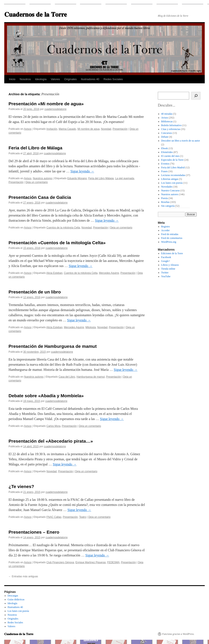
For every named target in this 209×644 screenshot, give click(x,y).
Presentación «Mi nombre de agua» (46, 104)
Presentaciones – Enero (34, 532)
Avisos (28, 129)
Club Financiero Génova (60, 562)
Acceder (165, 230)
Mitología (91, 327)
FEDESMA (113, 562)
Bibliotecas (167, 121)
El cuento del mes (170, 156)
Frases (165, 171)
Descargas (13, 596)
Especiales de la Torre (172, 160)
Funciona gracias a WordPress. (178, 634)
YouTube (166, 276)
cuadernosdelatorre (55, 109)
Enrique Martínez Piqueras (91, 562)
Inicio (12, 79)
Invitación (52, 129)
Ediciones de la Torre (172, 253)
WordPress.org (169, 242)
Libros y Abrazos (170, 265)
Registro (166, 227)
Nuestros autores (43, 178)
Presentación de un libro (35, 292)
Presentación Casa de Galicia (40, 197)
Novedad (106, 129)
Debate (165, 137)
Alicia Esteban (54, 273)
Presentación (120, 129)
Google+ (166, 261)
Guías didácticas (16, 599)
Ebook (165, 148)
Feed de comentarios (172, 238)
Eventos (165, 164)
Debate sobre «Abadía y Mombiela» (46, 396)
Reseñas (165, 202)
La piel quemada (125, 178)
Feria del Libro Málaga (101, 178)
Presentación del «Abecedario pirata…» (51, 441)
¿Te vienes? (21, 486)
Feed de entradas (170, 234)
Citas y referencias (171, 129)
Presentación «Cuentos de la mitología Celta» (57, 243)
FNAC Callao (54, 517)
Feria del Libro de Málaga (35, 148)
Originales (70, 79)
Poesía (165, 198)
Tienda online (168, 269)
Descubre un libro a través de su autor (181, 141)
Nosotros (25, 79)
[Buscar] (196, 96)
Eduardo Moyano (77, 178)
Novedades (167, 187)
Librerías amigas (170, 179)
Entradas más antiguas (23, 576)
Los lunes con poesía (172, 183)
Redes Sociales (113, 79)
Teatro (83, 517)
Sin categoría (168, 206)
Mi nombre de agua (88, 129)
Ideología (41, 79)
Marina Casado (67, 129)
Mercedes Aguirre (109, 273)
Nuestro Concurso (171, 191)
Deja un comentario (37, 182)
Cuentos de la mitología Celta (63, 228)
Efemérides (167, 152)
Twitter (165, 273)
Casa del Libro (67, 377)
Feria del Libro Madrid (173, 167)
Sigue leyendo (82, 171)
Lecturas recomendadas (173, 175)
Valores (55, 79)
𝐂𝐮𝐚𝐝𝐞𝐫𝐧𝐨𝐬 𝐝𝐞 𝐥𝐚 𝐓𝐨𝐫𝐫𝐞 (36, 14)
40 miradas (167, 114)
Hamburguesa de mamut (91, 377)
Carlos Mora (53, 426)
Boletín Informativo (171, 125)
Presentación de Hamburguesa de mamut (53, 346)
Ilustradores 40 (90, 79)
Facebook (166, 257)
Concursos (167, 133)
